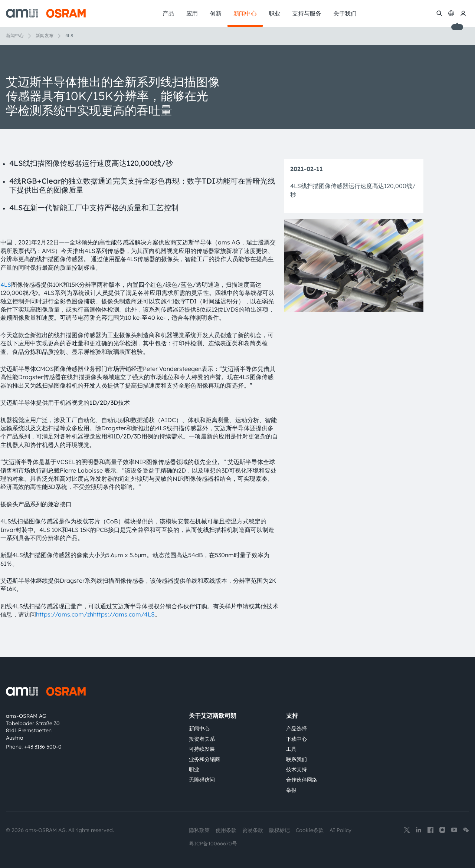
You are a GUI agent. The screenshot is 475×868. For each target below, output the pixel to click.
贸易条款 (253, 830)
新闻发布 (45, 35)
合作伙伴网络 (302, 780)
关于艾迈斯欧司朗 (213, 716)
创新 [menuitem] (216, 13)
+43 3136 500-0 (43, 747)
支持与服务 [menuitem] (307, 13)
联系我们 (297, 759)
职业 (194, 769)
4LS (6, 285)
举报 (291, 790)
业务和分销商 (204, 759)
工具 (291, 749)
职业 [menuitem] (275, 13)
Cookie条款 (310, 830)
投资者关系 (202, 739)
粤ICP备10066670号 (213, 844)
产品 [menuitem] (168, 13)
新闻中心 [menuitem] (245, 13)
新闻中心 (15, 35)
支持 (292, 716)
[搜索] (439, 13)
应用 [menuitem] (192, 13)
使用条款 (226, 830)
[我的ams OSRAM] (463, 13)
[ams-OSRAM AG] (46, 13)
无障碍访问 (202, 780)
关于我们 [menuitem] (345, 13)
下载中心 (297, 739)
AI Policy (340, 830)
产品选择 (297, 729)
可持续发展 (202, 749)
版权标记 (279, 830)
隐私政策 (199, 830)
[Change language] (451, 13)
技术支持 (297, 769)
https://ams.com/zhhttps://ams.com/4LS (95, 614)
